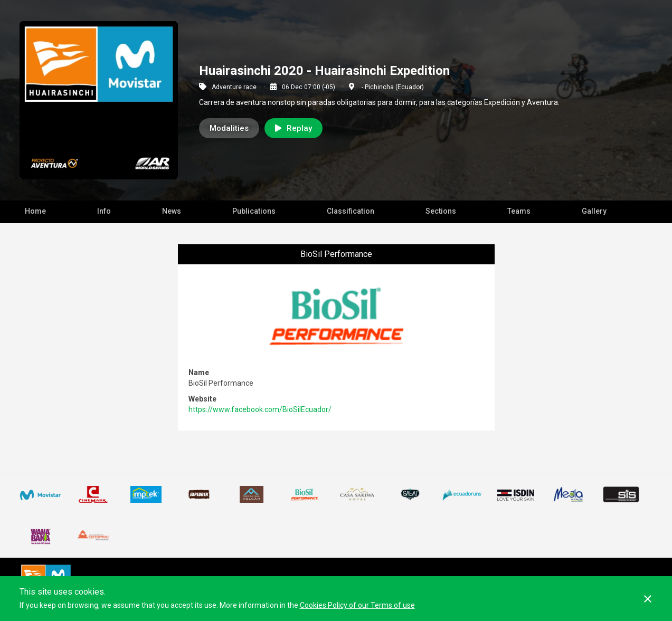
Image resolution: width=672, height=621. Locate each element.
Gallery (594, 211)
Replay (294, 128)
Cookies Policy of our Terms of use (357, 605)
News (172, 211)
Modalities (229, 128)
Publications (254, 211)
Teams (519, 211)
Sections (441, 211)
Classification (351, 211)
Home (35, 211)
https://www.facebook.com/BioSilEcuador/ (260, 409)
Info (104, 211)
